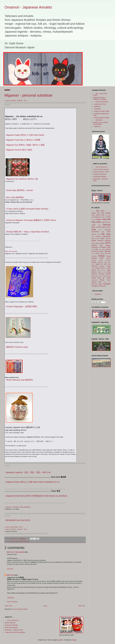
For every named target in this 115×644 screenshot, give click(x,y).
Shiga (109, 272)
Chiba (109, 217)
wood (100, 284)
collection (108, 222)
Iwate (101, 245)
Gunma (97, 239)
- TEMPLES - (97, 109)
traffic (100, 282)
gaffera (61, 640)
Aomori (98, 215)
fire (99, 234)
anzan (93, 215)
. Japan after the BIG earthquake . (15, 632)
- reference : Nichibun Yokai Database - (18, 507)
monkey (108, 258)
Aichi (98, 213)
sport (97, 276)
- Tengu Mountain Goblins (101, 118)
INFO (108, 243)
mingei (101, 256)
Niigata (97, 264)
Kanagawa (103, 247)
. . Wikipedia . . (98, 294)
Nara (105, 262)
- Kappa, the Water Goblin (101, 111)
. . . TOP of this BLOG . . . (101, 167)
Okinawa (102, 266)
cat (106, 217)
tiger (104, 278)
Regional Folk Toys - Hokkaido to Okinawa (100, 98)
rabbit (99, 270)
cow (99, 225)
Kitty (100, 249)
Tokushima (94, 280)
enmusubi (107, 230)
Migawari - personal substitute (28, 95)
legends (108, 251)
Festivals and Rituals (100, 174)
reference (104, 270)
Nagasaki (100, 262)
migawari (21, 541)
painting (93, 268)
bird (106, 215)
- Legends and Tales (100, 104)
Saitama (26, 541)
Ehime (108, 227)
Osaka (108, 266)
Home (45, 606)
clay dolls (96, 222)
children (99, 219)
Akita (11, 541)
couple (94, 225)
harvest (108, 239)
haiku (103, 239)
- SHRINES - (97, 106)
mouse (101, 260)
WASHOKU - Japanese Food (14, 630)
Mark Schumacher (11, 251)
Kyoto (101, 251)
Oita (109, 264)
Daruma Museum (10, 623)
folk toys (106, 234)
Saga (109, 270)
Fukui (93, 237)
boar (109, 215)
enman (100, 230)
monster (94, 260)
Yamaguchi (95, 286)
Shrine (108, 274)
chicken (93, 220)
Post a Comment (12, 602)
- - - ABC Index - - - (100, 211)
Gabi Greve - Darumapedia (15, 552)
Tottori (109, 280)
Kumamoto (95, 251)
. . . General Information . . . (102, 102)
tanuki (109, 276)
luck (98, 253)
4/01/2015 (10, 569)
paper (98, 268)
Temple (94, 278)
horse (93, 243)
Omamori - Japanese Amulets (28, 7)
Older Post (82, 606)
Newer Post (9, 606)
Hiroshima (100, 241)
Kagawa (108, 245)
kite (97, 249)
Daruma (106, 225)
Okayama (94, 266)
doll (100, 227)
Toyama (94, 282)
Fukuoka (98, 236)
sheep (105, 272)
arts (103, 215)
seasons (100, 272)
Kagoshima (95, 247)
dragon (104, 227)
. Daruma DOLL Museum (101, 169)
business (97, 217)
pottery (94, 270)
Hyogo (98, 243)
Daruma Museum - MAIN (101, 172)
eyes (103, 232)
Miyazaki (94, 258)
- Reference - (97, 126)
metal (106, 254)
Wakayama (95, 284)
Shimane (94, 274)
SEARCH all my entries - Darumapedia (101, 123)
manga (102, 254)
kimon (93, 249)
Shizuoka (101, 274)
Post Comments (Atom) (20, 609)
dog (97, 227)
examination (95, 232)
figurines (94, 234)
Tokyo (102, 280)
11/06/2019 (10, 598)
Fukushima (106, 236)
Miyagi (108, 256)
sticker (100, 276)
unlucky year (107, 282)
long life (94, 254)
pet (106, 268)
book (93, 217)
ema (94, 229)
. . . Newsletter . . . (99, 120)
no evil (104, 264)
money (101, 258)
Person (102, 268)
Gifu (93, 239)
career (102, 217)
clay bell (15, 541)
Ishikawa (94, 245)
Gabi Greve (10, 575)
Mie (109, 253)
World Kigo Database (100, 176)
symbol (105, 276)
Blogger (74, 640)
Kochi (103, 249)
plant (109, 268)
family (109, 232)
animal (108, 213)
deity (93, 227)
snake (93, 276)
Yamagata (107, 284)
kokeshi (108, 249)
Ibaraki (102, 243)
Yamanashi (102, 286)
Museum (108, 260)
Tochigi (108, 278)
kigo (109, 247)
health (94, 241)
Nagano (94, 262)
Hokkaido (108, 241)
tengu (99, 278)
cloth (103, 222)
